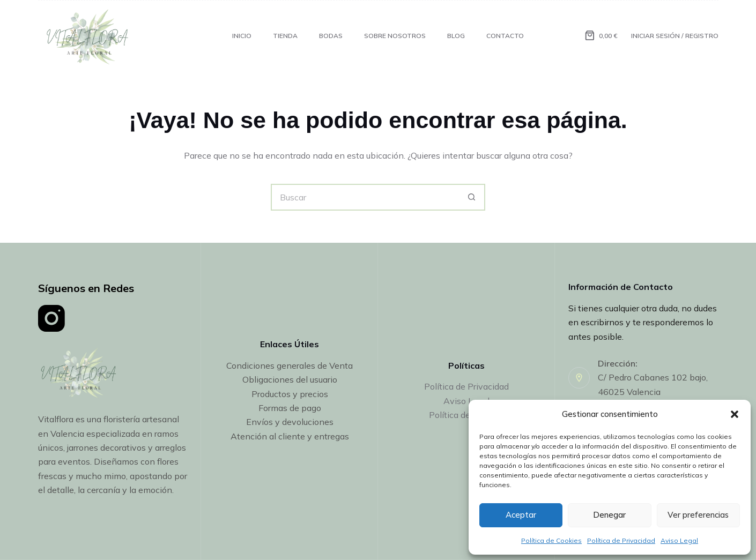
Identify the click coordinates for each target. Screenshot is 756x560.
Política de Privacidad (621, 540)
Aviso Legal (679, 540)
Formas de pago (290, 408)
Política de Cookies (551, 540)
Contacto (505, 36)
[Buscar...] (365, 197)
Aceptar (521, 515)
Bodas (331, 36)
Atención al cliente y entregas (290, 436)
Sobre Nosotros (395, 36)
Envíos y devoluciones (290, 422)
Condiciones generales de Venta (290, 365)
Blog (456, 36)
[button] (735, 414)
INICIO (242, 36)
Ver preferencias (698, 515)
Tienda (285, 36)
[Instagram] (51, 318)
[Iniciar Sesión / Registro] (675, 36)
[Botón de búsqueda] (472, 197)
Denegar (609, 515)
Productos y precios (290, 394)
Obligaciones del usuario (290, 379)
